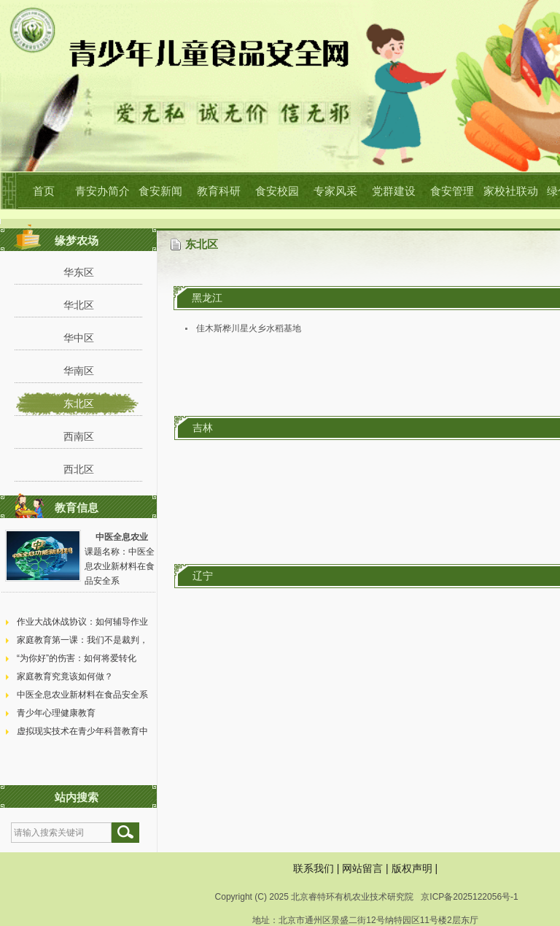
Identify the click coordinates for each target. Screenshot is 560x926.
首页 (44, 191)
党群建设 (394, 191)
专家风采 (335, 191)
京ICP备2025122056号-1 (469, 897)
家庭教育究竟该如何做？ (65, 676)
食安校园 (277, 191)
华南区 (79, 371)
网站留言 (362, 868)
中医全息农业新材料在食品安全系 (82, 695)
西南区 (79, 436)
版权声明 (412, 868)
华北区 (79, 305)
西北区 (79, 469)
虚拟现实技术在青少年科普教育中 (82, 731)
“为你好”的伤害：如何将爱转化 (77, 658)
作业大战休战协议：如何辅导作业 (82, 622)
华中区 (79, 338)
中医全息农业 (122, 537)
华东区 (79, 272)
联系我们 (314, 868)
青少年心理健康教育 (56, 713)
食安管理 (452, 191)
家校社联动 (511, 191)
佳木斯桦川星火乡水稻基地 (249, 328)
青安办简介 (102, 191)
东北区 (79, 404)
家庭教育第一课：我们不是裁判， (82, 640)
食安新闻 (160, 191)
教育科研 (219, 191)
